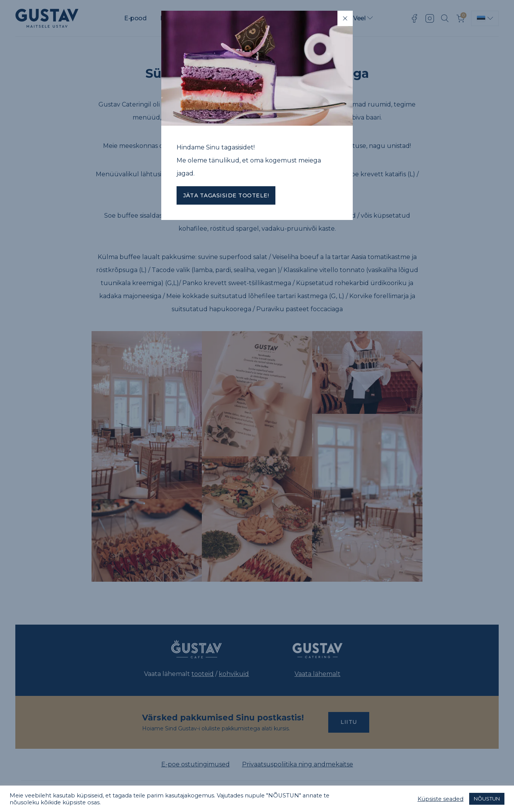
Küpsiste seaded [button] (440, 799)
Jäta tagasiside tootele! (226, 195)
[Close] (345, 18)
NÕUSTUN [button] (487, 799)
